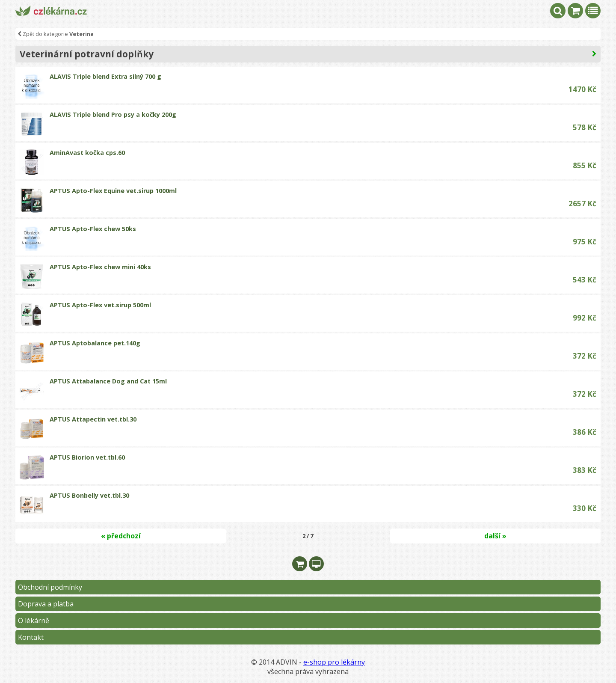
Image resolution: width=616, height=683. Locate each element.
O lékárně (34, 621)
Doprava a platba (46, 604)
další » (495, 536)
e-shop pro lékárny (334, 662)
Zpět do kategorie (56, 34)
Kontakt (31, 637)
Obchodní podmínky (50, 587)
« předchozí (121, 536)
